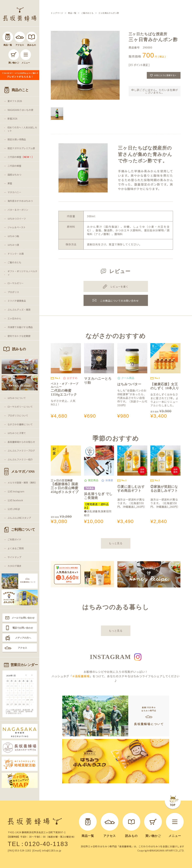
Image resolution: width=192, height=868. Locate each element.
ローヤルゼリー (16, 283)
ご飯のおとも (14, 262)
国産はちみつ (14, 175)
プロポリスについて (18, 415)
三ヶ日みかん (14, 318)
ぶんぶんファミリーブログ (21, 451)
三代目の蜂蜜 (21, 157)
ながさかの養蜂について (20, 424)
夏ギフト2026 (15, 101)
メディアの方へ (23, 638)
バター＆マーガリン (18, 210)
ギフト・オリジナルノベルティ (22, 273)
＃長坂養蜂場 (81, 676)
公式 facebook (15, 500)
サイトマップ (14, 557)
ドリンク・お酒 (16, 254)
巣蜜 (10, 183)
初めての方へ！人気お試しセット (22, 129)
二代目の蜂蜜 (14, 166)
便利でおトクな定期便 (19, 336)
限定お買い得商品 (17, 139)
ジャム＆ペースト (17, 227)
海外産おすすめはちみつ (20, 201)
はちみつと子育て (17, 433)
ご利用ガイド (14, 539)
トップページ (57, 13)
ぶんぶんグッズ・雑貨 (19, 310)
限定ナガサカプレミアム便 (21, 148)
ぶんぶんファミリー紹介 (20, 459)
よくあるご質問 (16, 548)
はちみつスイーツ (17, 219)
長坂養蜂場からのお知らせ (21, 442)
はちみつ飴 (13, 236)
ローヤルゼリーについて (20, 407)
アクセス (22, 648)
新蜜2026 (12, 119)
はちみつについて (17, 398)
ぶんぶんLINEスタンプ (19, 518)
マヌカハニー (14, 192)
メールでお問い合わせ (23, 618)
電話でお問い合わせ (23, 628)
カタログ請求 (14, 566)
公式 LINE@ (14, 509)
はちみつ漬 (13, 245)
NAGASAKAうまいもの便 (20, 110)
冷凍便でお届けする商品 (20, 327)
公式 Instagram (16, 491)
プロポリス (13, 292)
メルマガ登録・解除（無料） (22, 483)
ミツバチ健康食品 (17, 301)
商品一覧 (72, 13)
